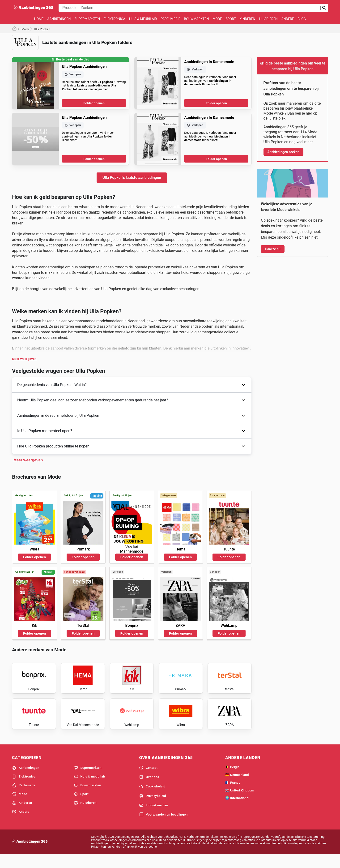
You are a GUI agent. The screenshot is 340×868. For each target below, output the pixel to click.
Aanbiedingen (59, 19)
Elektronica (115, 19)
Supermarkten (87, 19)
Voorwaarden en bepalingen (163, 827)
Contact (148, 780)
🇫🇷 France (233, 795)
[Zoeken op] (324, 8)
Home (39, 19)
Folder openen (94, 103)
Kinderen (247, 19)
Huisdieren (268, 19)
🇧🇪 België (232, 780)
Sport (231, 19)
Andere (288, 19)
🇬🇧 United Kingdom (240, 803)
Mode (217, 19)
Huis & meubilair (143, 19)
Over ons (149, 790)
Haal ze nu (273, 249)
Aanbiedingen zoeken (283, 152)
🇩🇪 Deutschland (237, 787)
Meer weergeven (24, 359)
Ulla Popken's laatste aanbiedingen (132, 178)
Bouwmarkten (196, 19)
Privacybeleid (153, 808)
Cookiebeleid (152, 799)
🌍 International (237, 811)
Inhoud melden (154, 818)
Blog (302, 19)
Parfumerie (170, 19)
